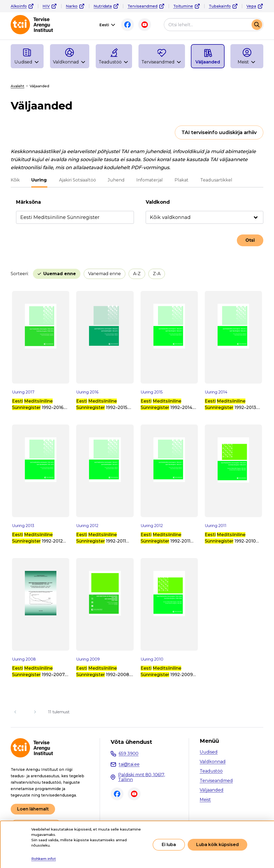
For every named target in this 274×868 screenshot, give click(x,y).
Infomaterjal (149, 180)
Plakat (181, 180)
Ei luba (169, 845)
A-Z (137, 274)
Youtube (145, 25)
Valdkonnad (213, 762)
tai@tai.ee (129, 764)
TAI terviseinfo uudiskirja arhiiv (219, 132)
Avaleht (18, 86)
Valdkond (158, 202)
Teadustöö (211, 771)
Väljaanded (212, 790)
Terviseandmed (142, 6)
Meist (205, 800)
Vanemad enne (105, 274)
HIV (46, 6)
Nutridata (103, 6)
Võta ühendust (131, 742)
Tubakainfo (220, 6)
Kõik (15, 180)
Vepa (251, 6)
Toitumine (183, 6)
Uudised (209, 752)
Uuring (39, 180)
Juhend (116, 180)
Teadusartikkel (216, 180)
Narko (72, 6)
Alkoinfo (19, 6)
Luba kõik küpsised (217, 845)
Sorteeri (19, 274)
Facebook (128, 25)
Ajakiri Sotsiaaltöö (77, 180)
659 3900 (129, 754)
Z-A (157, 274)
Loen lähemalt (33, 809)
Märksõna (28, 202)
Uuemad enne (60, 274)
